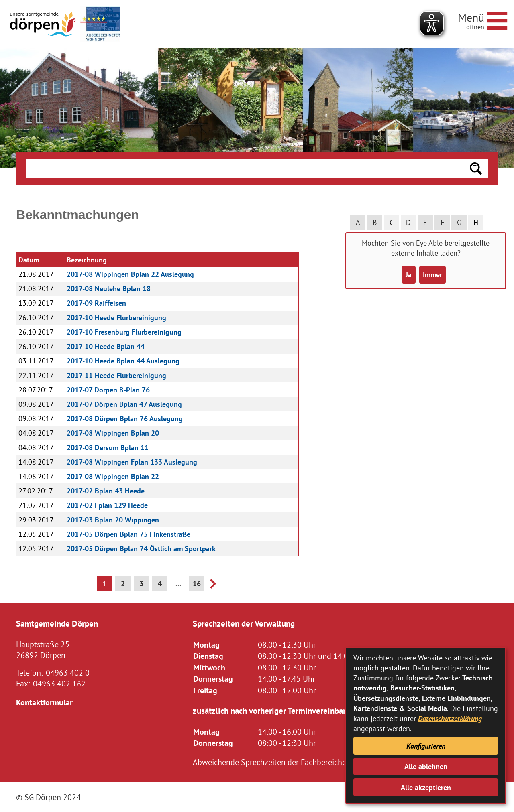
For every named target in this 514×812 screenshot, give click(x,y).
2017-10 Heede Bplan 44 (106, 346)
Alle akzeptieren (426, 787)
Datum (29, 260)
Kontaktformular (44, 702)
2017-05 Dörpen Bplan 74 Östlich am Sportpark (141, 549)
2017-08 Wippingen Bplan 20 (113, 433)
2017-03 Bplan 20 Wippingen (113, 520)
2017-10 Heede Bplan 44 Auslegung (123, 361)
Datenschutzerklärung (450, 718)
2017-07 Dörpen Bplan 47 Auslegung (124, 404)
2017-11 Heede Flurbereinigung (116, 375)
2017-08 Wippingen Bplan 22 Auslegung (130, 274)
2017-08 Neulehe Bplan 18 (109, 289)
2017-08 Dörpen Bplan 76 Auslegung (125, 419)
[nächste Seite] (213, 586)
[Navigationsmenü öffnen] (483, 20)
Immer (432, 275)
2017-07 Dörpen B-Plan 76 (108, 390)
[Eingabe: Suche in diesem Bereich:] (245, 168)
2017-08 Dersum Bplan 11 (108, 448)
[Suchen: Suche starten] (476, 168)
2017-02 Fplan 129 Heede (107, 505)
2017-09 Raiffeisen (96, 303)
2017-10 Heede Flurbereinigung (116, 318)
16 (197, 584)
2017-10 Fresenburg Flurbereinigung (124, 332)
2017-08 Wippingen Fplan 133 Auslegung (132, 462)
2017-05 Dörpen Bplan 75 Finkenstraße (128, 534)
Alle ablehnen (426, 766)
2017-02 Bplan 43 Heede (106, 491)
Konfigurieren (426, 746)
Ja (409, 275)
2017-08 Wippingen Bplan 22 (113, 476)
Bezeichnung (87, 260)
